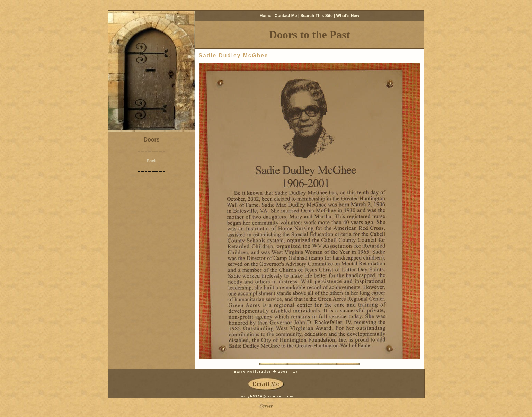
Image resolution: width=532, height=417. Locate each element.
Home (265, 16)
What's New (348, 16)
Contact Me (286, 16)
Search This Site (316, 16)
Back (152, 161)
